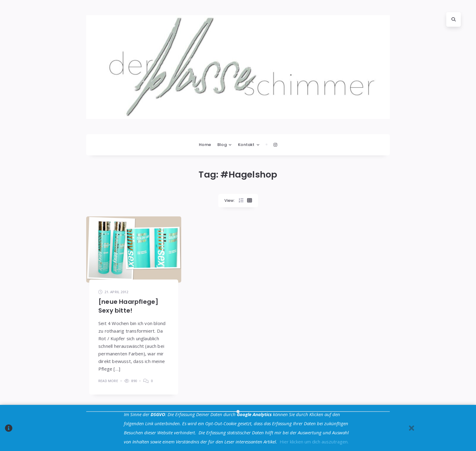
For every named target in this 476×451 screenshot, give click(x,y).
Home (205, 145)
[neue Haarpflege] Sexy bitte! (128, 306)
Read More (108, 381)
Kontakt (246, 145)
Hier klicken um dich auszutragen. (314, 442)
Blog (222, 145)
